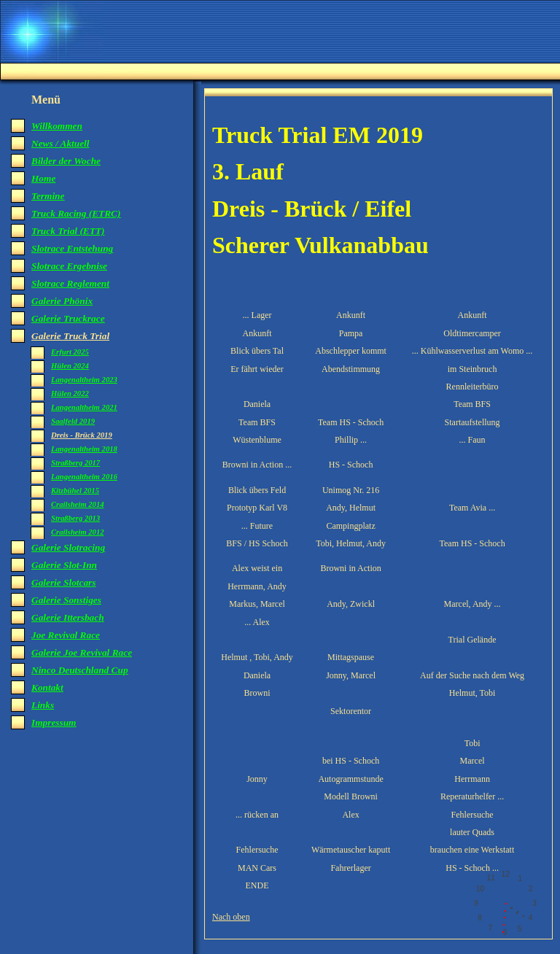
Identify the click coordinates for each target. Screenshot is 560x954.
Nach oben (231, 917)
